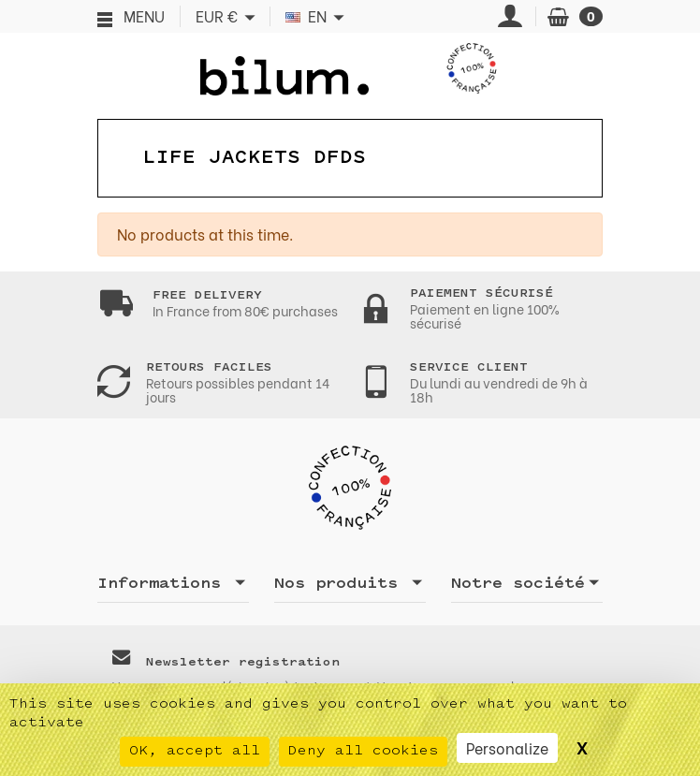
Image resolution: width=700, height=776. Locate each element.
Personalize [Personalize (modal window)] (507, 747)
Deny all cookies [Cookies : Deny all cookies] (363, 751)
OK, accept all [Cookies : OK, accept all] (195, 751)
